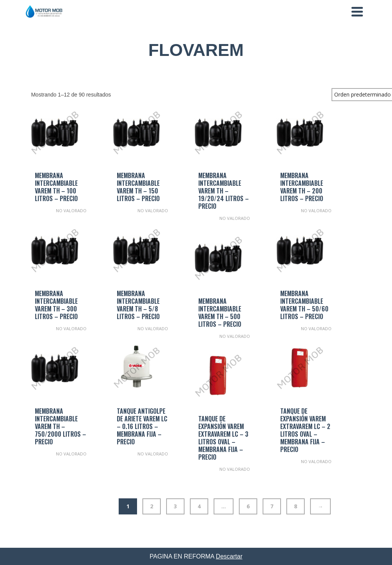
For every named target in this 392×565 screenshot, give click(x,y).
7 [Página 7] (272, 506)
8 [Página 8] (296, 506)
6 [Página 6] (248, 506)
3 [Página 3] (175, 506)
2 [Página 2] (152, 506)
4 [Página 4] (199, 506)
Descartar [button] (229, 556)
